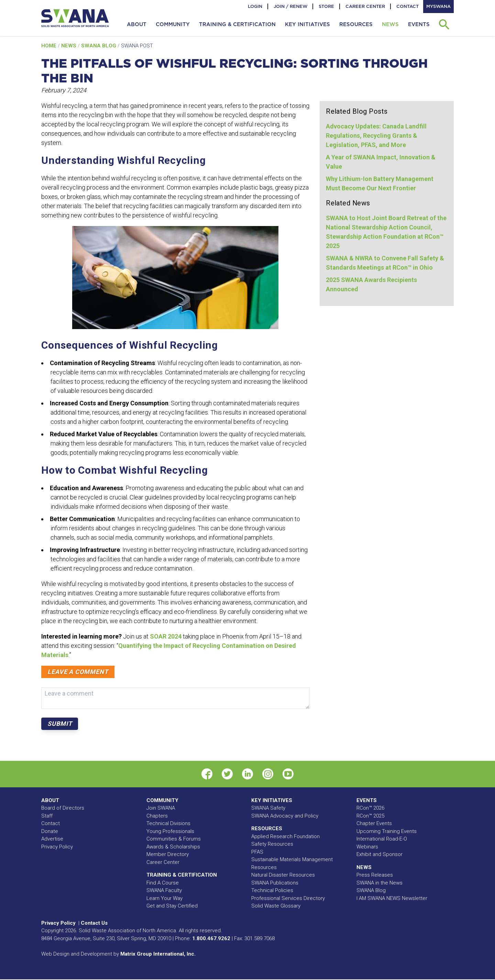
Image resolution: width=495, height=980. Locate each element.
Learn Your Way (164, 898)
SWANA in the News (379, 883)
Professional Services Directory (288, 898)
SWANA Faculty (164, 890)
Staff (47, 816)
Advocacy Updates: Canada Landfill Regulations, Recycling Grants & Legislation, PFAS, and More (376, 136)
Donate (50, 831)
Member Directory (168, 854)
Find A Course (163, 883)
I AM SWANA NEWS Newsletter (392, 898)
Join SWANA (161, 808)
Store (326, 6)
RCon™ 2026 (370, 808)
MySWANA (438, 6)
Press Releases (375, 875)
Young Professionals (170, 831)
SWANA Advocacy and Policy (285, 816)
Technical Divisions (168, 823)
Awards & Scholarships (173, 847)
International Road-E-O (382, 839)
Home (49, 46)
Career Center (365, 6)
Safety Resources (272, 844)
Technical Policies (272, 890)
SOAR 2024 (166, 636)
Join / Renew (290, 6)
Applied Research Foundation (285, 836)
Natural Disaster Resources (283, 875)
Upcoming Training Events (387, 831)
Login (255, 6)
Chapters (157, 816)
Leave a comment (78, 672)
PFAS (257, 852)
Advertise (52, 839)
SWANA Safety (268, 808)
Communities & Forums (174, 839)
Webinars (367, 847)
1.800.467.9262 (211, 938)
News (69, 46)
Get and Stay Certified (172, 906)
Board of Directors (63, 808)
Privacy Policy (57, 847)
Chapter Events (374, 823)
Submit (60, 724)
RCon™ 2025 (370, 816)
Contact (408, 6)
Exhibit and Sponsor (379, 854)
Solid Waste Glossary (276, 906)
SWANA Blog (99, 46)
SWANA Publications (275, 883)
